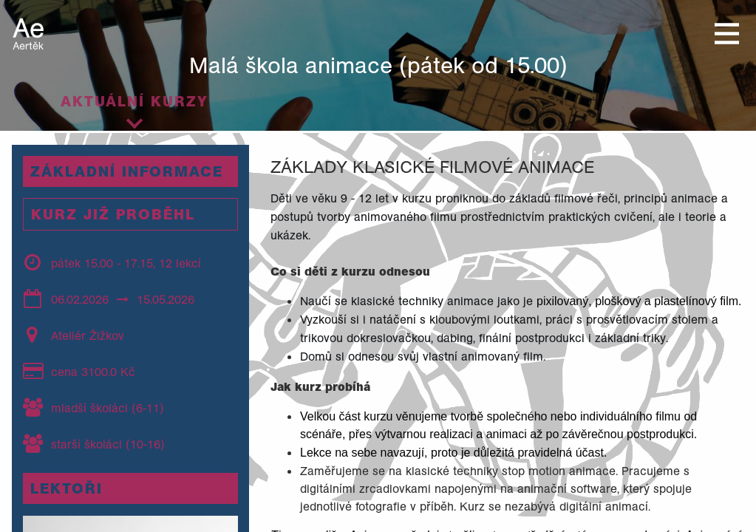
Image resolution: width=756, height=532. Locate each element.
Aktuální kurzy (134, 101)
